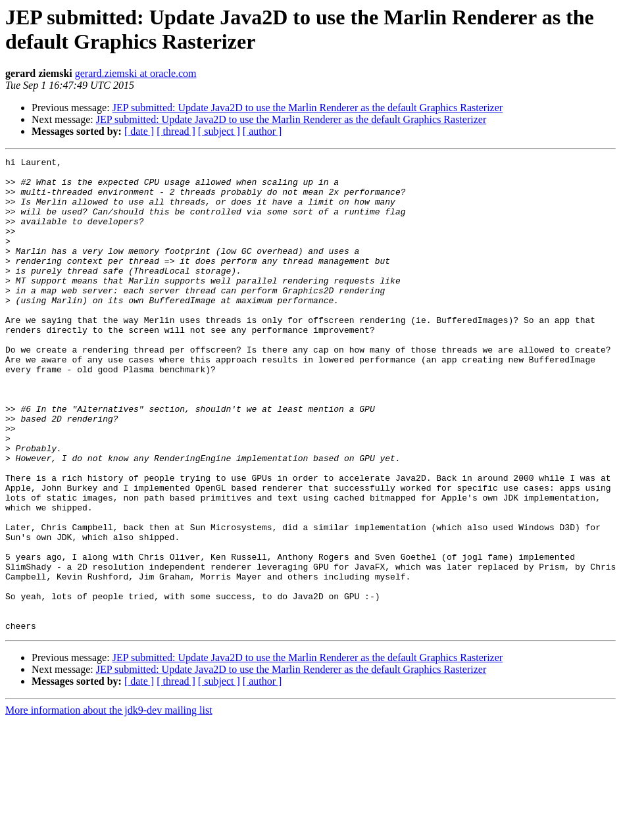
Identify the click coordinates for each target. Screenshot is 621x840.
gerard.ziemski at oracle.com (136, 73)
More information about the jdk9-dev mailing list (109, 805)
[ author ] (262, 131)
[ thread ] (176, 131)
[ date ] (139, 131)
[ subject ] (219, 131)
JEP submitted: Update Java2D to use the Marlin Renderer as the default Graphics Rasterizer (308, 108)
